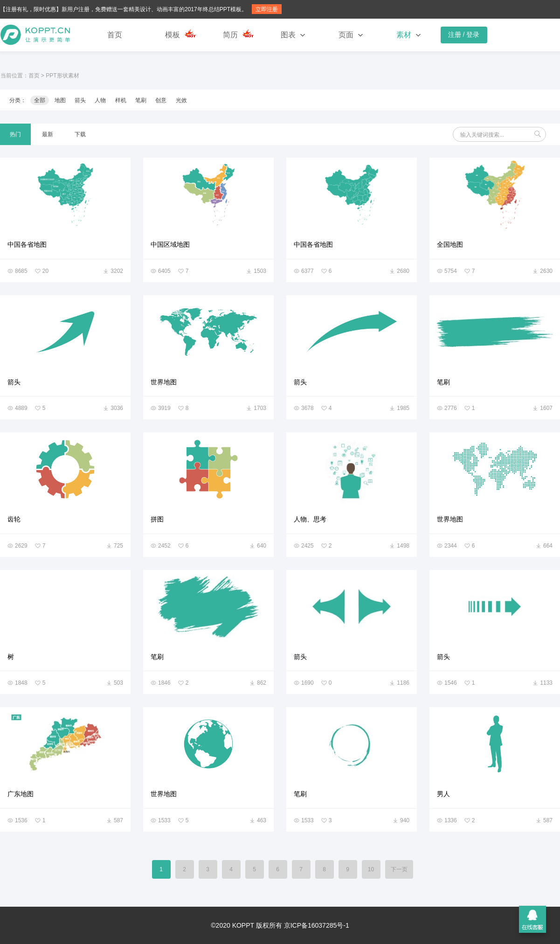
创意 (161, 100)
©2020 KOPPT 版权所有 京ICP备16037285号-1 (280, 925)
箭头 (80, 100)
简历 (230, 35)
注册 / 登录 (464, 35)
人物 (100, 100)
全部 (40, 100)
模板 (173, 35)
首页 (115, 35)
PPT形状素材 (62, 76)
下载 (80, 134)
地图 (60, 100)
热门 (15, 134)
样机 (121, 100)
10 (371, 869)
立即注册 (267, 9)
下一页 (399, 869)
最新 (48, 134)
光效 (181, 100)
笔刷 (141, 100)
